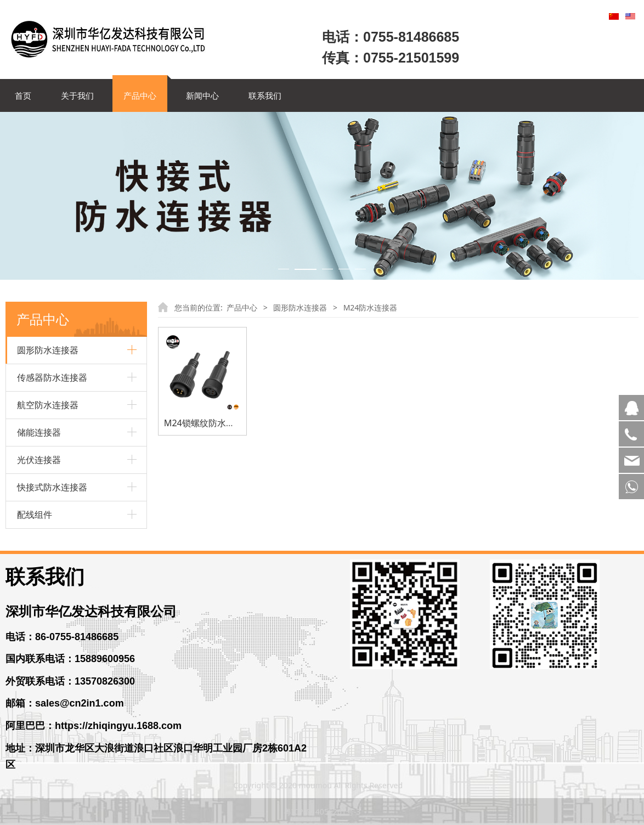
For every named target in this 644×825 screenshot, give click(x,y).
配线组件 (35, 515)
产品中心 (140, 95)
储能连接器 (39, 432)
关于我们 (77, 95)
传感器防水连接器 (52, 377)
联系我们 (265, 95)
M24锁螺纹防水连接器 (208, 423)
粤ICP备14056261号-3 (322, 812)
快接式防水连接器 (52, 487)
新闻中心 (202, 95)
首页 (23, 95)
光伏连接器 (39, 460)
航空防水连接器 (48, 405)
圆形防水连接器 (48, 350)
